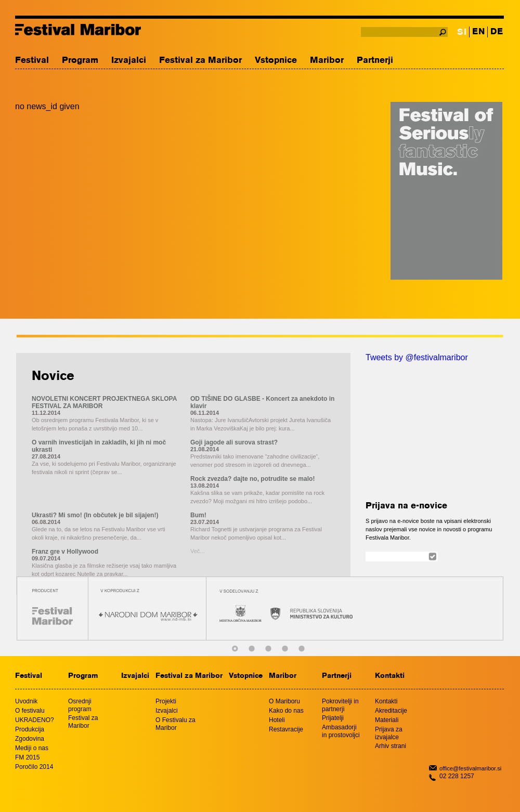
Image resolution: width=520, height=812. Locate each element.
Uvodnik (26, 701)
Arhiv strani (391, 746)
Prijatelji (333, 718)
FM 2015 (27, 757)
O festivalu (30, 711)
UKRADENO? (35, 720)
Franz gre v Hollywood (65, 552)
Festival (32, 61)
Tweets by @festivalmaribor (417, 357)
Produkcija (30, 729)
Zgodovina (30, 739)
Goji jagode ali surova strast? (234, 442)
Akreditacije (391, 711)
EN (478, 32)
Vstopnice (276, 61)
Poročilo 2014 (34, 767)
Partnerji (375, 61)
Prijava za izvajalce (389, 733)
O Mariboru (284, 701)
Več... (198, 551)
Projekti (166, 701)
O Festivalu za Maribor (175, 724)
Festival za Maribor (200, 61)
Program (80, 61)
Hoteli (277, 720)
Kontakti (390, 676)
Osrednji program (80, 705)
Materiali (387, 720)
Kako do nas (286, 711)
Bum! (198, 515)
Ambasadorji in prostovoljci (341, 731)
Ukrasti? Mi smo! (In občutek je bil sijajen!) (95, 515)
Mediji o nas (32, 748)
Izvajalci (129, 61)
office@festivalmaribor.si (470, 768)
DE (497, 32)
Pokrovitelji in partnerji (340, 705)
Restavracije (286, 729)
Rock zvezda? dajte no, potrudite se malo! (252, 479)
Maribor (327, 61)
